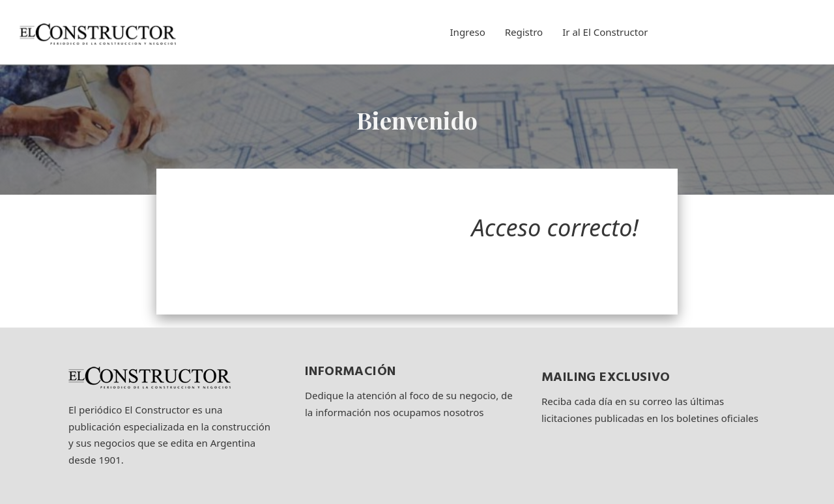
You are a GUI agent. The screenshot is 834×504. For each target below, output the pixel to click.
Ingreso (468, 32)
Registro (524, 32)
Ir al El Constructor (605, 32)
